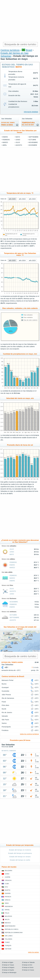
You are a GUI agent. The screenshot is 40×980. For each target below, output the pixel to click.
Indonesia (9, 906)
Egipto (8, 890)
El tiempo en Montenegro (9, 973)
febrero (6, 140)
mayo (18, 137)
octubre (32, 140)
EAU (6, 887)
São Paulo (5, 720)
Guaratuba (5, 691)
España (8, 893)
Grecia (8, 900)
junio (18, 140)
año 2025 (12, 199)
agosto (19, 145)
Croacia (8, 880)
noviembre (33, 142)
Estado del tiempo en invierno (20, 850)
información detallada (31, 112)
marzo (5, 142)
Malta (7, 919)
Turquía (8, 946)
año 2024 (22, 199)
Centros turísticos (10, 50)
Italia (7, 913)
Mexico (8, 923)
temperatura (28, 124)
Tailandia (9, 939)
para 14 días (8, 124)
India (7, 903)
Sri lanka (9, 936)
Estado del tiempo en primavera (20, 853)
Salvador (5, 716)
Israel (7, 910)
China (7, 874)
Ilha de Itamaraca (8, 698)
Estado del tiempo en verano (20, 857)
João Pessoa (6, 695)
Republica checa (12, 929)
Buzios (4, 684)
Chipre (8, 877)
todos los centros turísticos (29, 734)
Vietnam (8, 949)
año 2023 (32, 199)
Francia (8, 897)
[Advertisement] (20, 21)
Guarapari (5, 687)
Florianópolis (6, 727)
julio (18, 142)
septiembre (34, 137)
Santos (4, 723)
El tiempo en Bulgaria (8, 967)
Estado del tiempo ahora (12, 662)
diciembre (33, 145)
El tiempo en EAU (27, 965)
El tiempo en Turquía (8, 965)
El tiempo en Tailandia (28, 962)
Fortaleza (5, 730)
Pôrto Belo (5, 705)
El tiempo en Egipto (8, 962)
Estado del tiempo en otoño (20, 860)
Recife (4, 709)
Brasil (29, 50)
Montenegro (10, 926)
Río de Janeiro (7, 712)
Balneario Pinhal (8, 680)
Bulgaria (9, 871)
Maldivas (8, 916)
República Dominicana (14, 933)
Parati (4, 702)
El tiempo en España (8, 970)
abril (5, 145)
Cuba (7, 884)
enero (5, 137)
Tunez (7, 942)
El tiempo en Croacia (28, 970)
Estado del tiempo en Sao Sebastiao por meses (20, 132)
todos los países (33, 952)
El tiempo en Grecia (28, 967)
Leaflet (31, 651)
